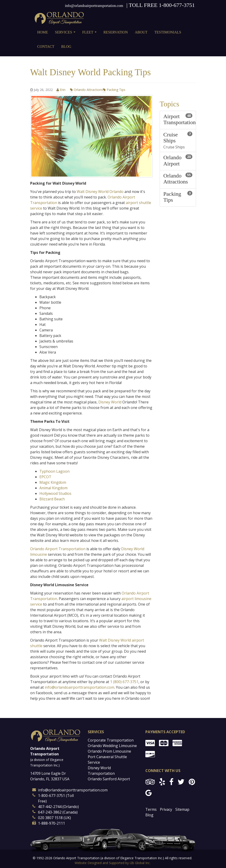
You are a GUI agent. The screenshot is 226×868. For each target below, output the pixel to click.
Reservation (116, 32)
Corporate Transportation (111, 740)
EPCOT (45, 477)
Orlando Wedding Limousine (112, 746)
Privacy (166, 809)
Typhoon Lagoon (54, 471)
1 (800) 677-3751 (124, 682)
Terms (151, 809)
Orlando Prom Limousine (109, 751)
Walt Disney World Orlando (101, 192)
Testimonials (168, 32)
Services (66, 34)
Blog (66, 47)
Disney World (110, 402)
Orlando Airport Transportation (58, 549)
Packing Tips (114, 90)
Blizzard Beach (52, 499)
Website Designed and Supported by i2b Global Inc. (113, 863)
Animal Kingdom (53, 488)
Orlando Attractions (87, 90)
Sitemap (182, 809)
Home (43, 32)
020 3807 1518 (50, 818)
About (141, 32)
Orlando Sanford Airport (109, 779)
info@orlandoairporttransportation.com (94, 6)
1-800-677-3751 (177, 5)
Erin (61, 90)
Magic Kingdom (53, 482)
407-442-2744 (50, 807)
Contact (46, 47)
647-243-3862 (50, 812)
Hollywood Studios (55, 493)
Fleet (90, 34)
